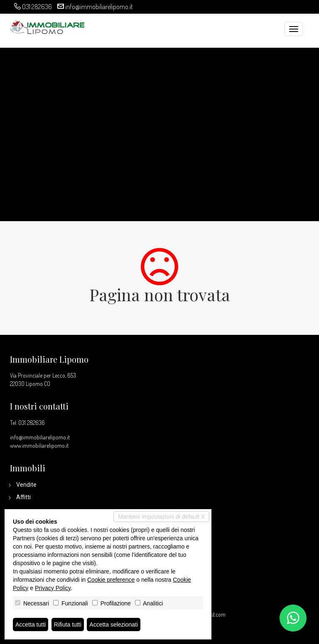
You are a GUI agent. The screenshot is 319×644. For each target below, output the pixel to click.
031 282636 (37, 7)
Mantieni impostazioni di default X (161, 517)
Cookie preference (111, 580)
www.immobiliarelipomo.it (39, 445)
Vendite (26, 485)
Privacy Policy (53, 588)
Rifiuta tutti (68, 624)
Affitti (23, 497)
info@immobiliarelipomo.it (99, 7)
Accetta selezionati (114, 624)
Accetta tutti (31, 624)
